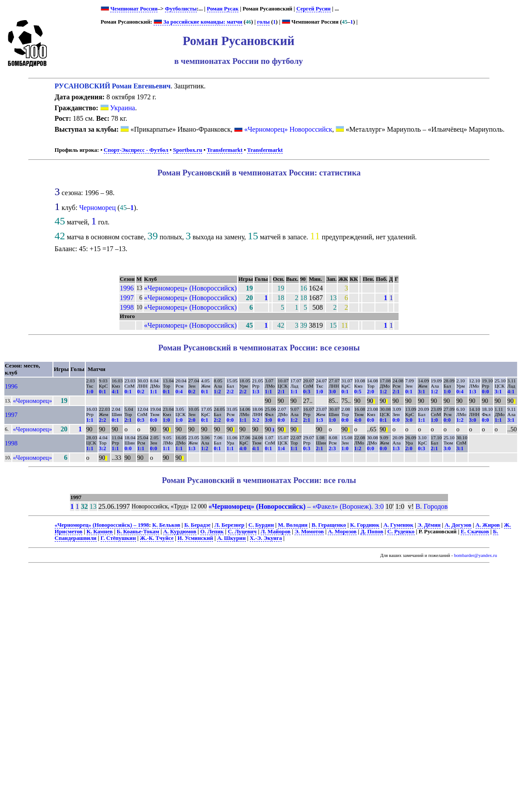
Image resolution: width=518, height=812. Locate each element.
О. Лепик (212, 532)
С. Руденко (401, 532)
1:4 (281, 448)
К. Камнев (100, 532)
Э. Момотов (309, 532)
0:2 (141, 392)
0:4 (179, 392)
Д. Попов (372, 532)
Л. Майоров (276, 532)
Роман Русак (223, 9)
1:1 (154, 392)
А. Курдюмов (180, 532)
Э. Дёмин (429, 525)
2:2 (230, 392)
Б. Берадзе (197, 525)
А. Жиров (488, 525)
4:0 (358, 420)
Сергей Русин (313, 9)
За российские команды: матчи (198, 22)
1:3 (255, 392)
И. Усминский (195, 538)
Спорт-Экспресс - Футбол (136, 150)
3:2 (255, 420)
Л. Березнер (229, 525)
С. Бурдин (261, 525)
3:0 (332, 392)
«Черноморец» (32, 401)
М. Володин (293, 525)
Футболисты (181, 9)
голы (264, 22)
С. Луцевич (242, 532)
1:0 (90, 392)
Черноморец (98, 208)
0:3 (307, 392)
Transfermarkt (225, 150)
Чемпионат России (134, 9)
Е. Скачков (475, 532)
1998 (127, 307)
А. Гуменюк (398, 525)
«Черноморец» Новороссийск (288, 129)
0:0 (485, 392)
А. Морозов (342, 532)
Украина (118, 108)
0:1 (102, 392)
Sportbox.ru (188, 150)
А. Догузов (458, 525)
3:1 (421, 392)
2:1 (281, 392)
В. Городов (432, 506)
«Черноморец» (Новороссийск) (190, 288)
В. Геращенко (329, 525)
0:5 (358, 392)
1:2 (217, 392)
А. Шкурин (231, 538)
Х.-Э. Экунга (266, 538)
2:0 (371, 392)
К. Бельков (166, 525)
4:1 (115, 392)
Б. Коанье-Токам (138, 532)
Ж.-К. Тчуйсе (157, 538)
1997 (127, 298)
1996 (127, 288)
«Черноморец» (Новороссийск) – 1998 (102, 525)
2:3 (332, 448)
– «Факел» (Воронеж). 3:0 (296, 506)
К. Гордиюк (365, 525)
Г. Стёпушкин (118, 538)
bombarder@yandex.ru (476, 555)
